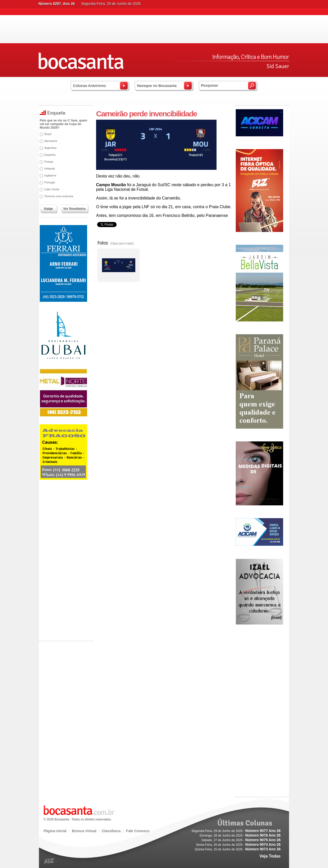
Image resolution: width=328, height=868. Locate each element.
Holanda (50, 169)
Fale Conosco (138, 831)
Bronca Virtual (84, 831)
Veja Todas (270, 856)
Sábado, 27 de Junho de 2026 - (241, 840)
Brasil (48, 134)
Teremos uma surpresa (59, 196)
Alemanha (51, 141)
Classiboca (111, 831)
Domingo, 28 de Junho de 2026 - (240, 836)
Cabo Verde (52, 189)
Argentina (50, 148)
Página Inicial (55, 831)
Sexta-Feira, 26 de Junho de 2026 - (238, 845)
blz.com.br (49, 861)
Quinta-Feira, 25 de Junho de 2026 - (238, 849)
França (49, 162)
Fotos (115, 243)
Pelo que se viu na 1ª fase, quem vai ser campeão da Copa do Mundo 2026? (63, 124)
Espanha (50, 155)
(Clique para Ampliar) (122, 243)
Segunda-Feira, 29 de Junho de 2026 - (236, 831)
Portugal (50, 182)
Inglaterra (50, 175)
